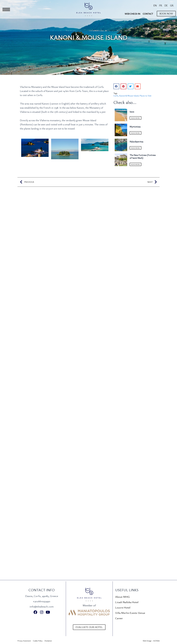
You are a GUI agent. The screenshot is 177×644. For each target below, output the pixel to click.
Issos (132, 112)
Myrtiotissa (135, 127)
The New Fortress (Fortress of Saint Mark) (143, 157)
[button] (116, 86)
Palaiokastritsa (136, 142)
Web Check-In (132, 14)
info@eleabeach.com (42, 606)
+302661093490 (42, 601)
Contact (148, 14)
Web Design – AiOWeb (151, 641)
